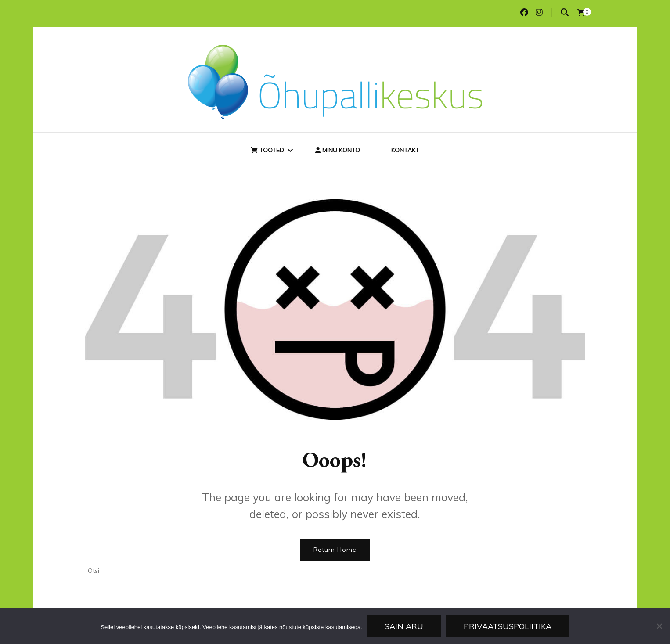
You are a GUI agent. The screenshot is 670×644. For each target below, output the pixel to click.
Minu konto (338, 150)
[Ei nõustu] (659, 626)
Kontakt (405, 150)
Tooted (267, 150)
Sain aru (404, 626)
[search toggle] (565, 13)
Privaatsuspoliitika (508, 626)
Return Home (335, 550)
